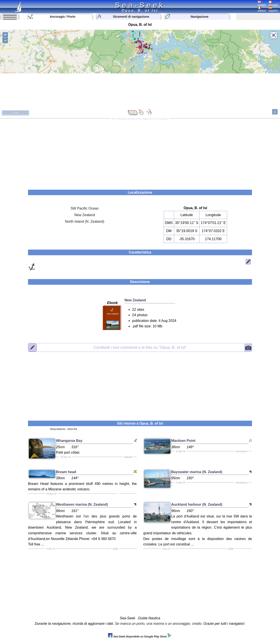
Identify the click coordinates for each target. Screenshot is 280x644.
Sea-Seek (140, 5)
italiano (262, 9)
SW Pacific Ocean (85, 208)
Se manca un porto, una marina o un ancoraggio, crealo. (159, 624)
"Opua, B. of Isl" (140, 347)
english (262, 4)
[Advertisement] (140, 153)
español (273, 9)
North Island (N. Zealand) (85, 221)
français (273, 4)
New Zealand (85, 215)
